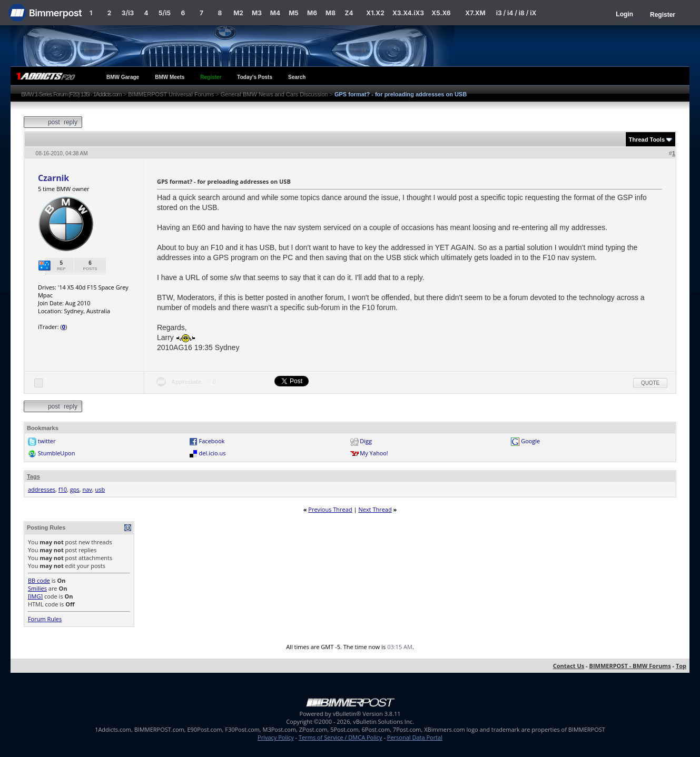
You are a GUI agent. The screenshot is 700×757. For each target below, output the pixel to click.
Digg (366, 441)
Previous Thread (330, 509)
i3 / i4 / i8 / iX (516, 13)
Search (297, 77)
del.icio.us (213, 453)
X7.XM (475, 13)
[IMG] (35, 596)
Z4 (349, 13)
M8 (331, 13)
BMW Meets (170, 77)
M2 (238, 13)
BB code (39, 580)
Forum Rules (45, 619)
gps (75, 489)
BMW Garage (123, 77)
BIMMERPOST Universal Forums (171, 94)
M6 (312, 13)
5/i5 (165, 13)
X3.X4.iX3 (408, 13)
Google (530, 441)
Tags (33, 476)
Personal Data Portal (415, 737)
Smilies (37, 588)
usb (100, 489)
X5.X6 (441, 13)
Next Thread (375, 509)
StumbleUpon (57, 453)
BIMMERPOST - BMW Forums (630, 666)
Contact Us (569, 666)
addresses (42, 489)
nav (87, 489)
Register (663, 15)
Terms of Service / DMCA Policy (341, 737)
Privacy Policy (276, 737)
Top (681, 666)
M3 (257, 13)
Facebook (212, 441)
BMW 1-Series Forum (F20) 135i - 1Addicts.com (71, 94)
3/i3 (128, 13)
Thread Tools (647, 140)
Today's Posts (255, 77)
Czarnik (53, 178)
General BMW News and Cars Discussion (274, 94)
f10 (63, 489)
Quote (650, 383)
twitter (47, 441)
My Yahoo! (374, 453)
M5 (294, 13)
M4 (275, 13)
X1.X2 (375, 13)
